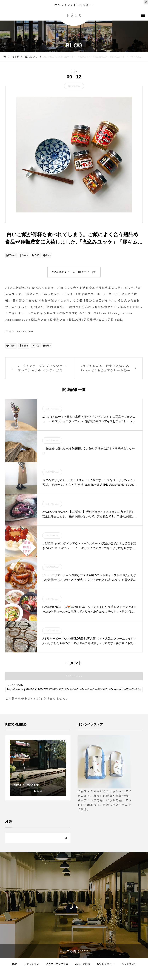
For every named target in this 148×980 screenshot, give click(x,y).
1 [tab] (35, 791)
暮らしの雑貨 (83, 964)
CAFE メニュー (106, 964)
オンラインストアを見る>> (74, 5)
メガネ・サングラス (57, 964)
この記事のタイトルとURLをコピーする (74, 272)
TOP (14, 964)
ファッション (31, 964)
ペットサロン (129, 964)
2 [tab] (38, 791)
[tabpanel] (38, 768)
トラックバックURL (14, 685)
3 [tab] (41, 791)
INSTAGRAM (74, 86)
